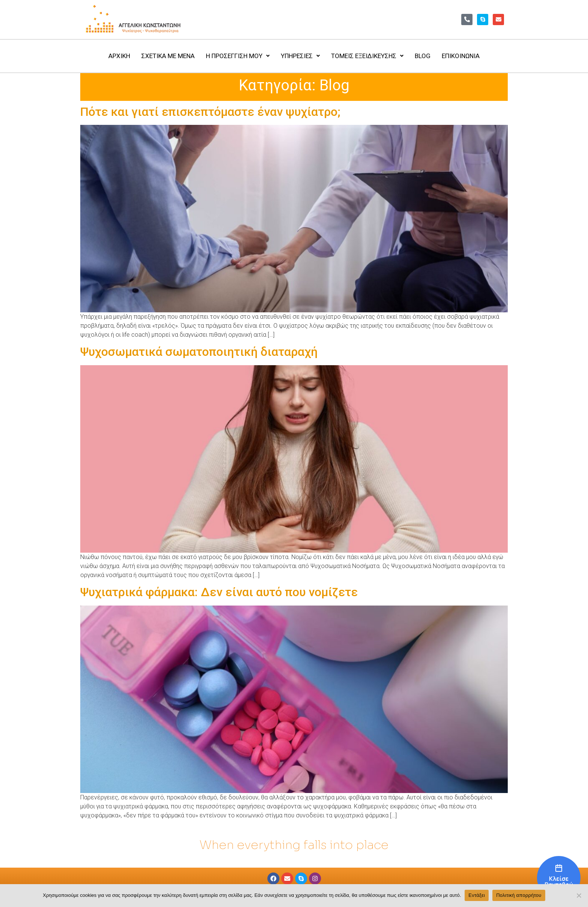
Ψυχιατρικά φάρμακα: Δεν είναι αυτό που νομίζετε (219, 592)
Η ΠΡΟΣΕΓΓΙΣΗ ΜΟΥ (238, 56)
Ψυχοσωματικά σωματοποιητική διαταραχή (199, 352)
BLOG (423, 56)
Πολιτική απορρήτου (519, 895)
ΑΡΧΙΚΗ (119, 56)
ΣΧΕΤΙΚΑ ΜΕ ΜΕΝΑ (168, 56)
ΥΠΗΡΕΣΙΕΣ (300, 56)
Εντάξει (477, 895)
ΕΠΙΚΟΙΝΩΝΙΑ (461, 56)
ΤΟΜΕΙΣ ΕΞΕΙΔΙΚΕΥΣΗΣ (367, 56)
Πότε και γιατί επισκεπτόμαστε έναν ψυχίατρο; (210, 112)
